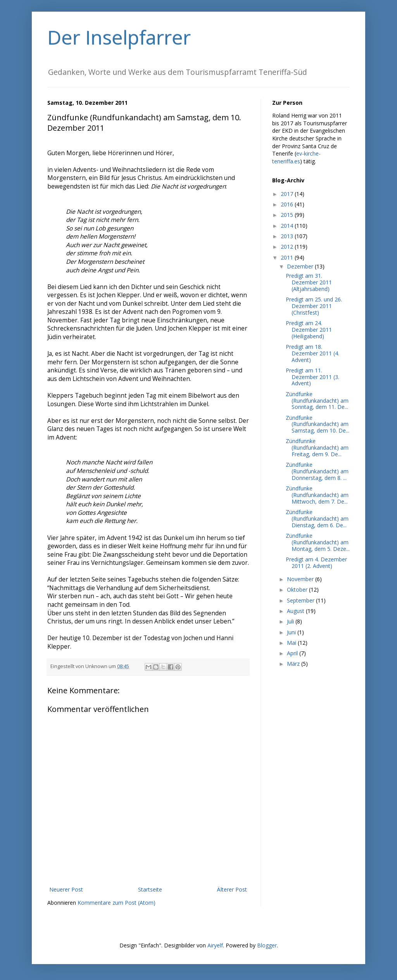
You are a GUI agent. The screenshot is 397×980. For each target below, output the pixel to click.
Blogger (267, 945)
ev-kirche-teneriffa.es (296, 157)
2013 (288, 236)
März (294, 664)
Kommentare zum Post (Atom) (117, 903)
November (301, 579)
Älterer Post (232, 889)
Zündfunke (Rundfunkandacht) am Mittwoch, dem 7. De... (317, 495)
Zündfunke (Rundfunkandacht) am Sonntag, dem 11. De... (317, 401)
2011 (288, 257)
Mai (292, 643)
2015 (288, 215)
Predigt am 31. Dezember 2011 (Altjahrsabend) (309, 282)
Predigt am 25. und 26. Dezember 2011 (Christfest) (314, 306)
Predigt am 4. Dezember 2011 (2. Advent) (316, 563)
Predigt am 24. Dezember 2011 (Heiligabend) (309, 330)
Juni (292, 632)
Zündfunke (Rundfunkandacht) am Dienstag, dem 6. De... (317, 519)
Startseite (150, 889)
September (301, 600)
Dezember (301, 266)
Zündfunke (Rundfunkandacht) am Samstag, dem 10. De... (318, 424)
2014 (288, 226)
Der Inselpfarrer (119, 37)
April (293, 653)
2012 (288, 247)
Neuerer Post (66, 889)
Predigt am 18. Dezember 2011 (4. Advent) (312, 353)
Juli (291, 621)
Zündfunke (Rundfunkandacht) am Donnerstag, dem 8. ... (317, 471)
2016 (288, 204)
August (296, 611)
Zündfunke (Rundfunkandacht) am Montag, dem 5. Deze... (318, 542)
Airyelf (215, 945)
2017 (288, 194)
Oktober (298, 590)
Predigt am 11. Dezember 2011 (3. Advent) (312, 377)
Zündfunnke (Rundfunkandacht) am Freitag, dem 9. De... (317, 448)
